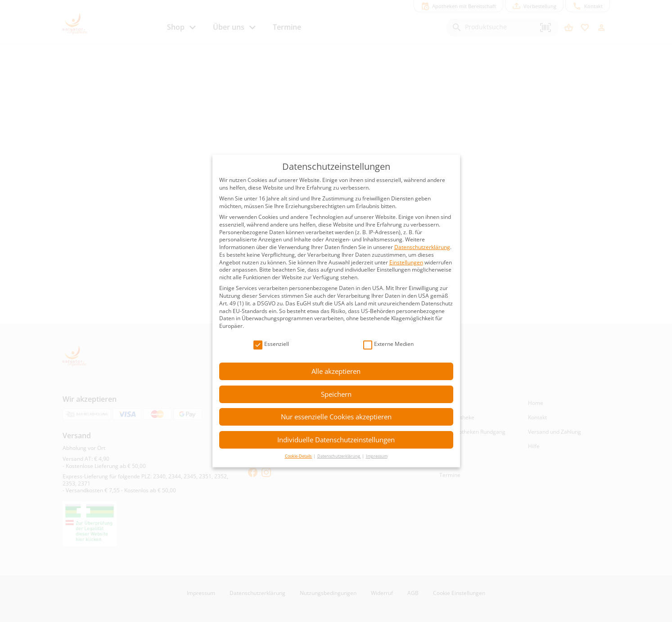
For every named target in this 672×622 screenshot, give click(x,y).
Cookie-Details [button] (299, 456)
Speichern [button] (336, 394)
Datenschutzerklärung (422, 247)
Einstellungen (406, 262)
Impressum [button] (377, 456)
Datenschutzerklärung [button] (339, 456)
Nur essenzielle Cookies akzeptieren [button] (336, 417)
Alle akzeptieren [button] (336, 371)
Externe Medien (388, 344)
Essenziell (271, 344)
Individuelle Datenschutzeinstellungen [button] (336, 440)
